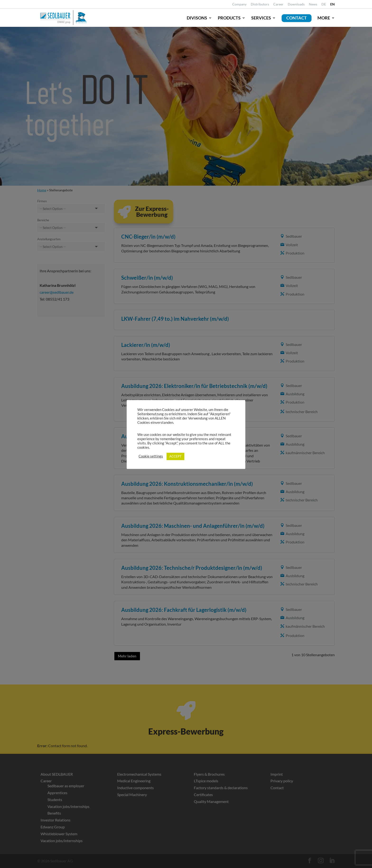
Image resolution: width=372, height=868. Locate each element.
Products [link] (229, 18)
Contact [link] (297, 18)
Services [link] (261, 18)
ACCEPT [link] (175, 456)
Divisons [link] (197, 18)
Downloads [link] (296, 4)
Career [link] (278, 4)
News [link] (313, 4)
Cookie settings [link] (151, 456)
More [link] (324, 18)
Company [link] (239, 4)
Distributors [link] (260, 4)
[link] (324, 6)
